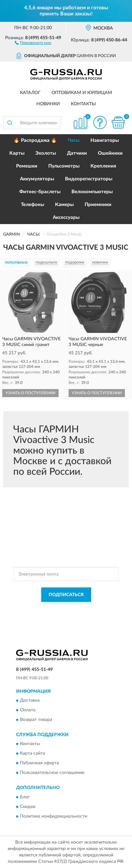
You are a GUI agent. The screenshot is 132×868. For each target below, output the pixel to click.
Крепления (103, 166)
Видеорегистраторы (89, 179)
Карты (17, 153)
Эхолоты (46, 153)
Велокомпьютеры (92, 192)
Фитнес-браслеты (40, 192)
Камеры (64, 205)
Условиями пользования (88, 615)
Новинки (48, 104)
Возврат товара (36, 720)
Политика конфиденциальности (54, 816)
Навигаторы (105, 140)
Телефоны (33, 205)
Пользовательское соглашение (52, 773)
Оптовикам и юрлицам (82, 93)
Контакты (83, 104)
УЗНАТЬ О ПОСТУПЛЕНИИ (30, 393)
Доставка (30, 700)
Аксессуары (66, 217)
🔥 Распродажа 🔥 (35, 140)
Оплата (28, 710)
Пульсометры (64, 166)
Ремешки (27, 166)
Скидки (28, 807)
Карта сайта (33, 754)
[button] (33, 42)
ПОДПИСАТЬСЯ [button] (66, 595)
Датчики (77, 153)
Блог (25, 797)
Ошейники (110, 153)
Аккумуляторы (37, 179)
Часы (74, 140)
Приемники (98, 205)
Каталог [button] (30, 93)
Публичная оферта (39, 763)
